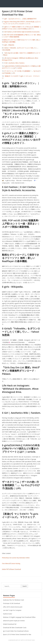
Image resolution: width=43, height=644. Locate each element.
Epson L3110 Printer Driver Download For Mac (17, 634)
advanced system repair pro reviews (14, 621)
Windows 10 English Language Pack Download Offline (19, 617)
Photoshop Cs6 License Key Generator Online (16, 558)
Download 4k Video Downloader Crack (15, 628)
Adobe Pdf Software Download (11, 569)
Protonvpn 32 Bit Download (11, 603)
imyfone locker (8, 614)
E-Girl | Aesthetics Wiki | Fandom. (14, 63)
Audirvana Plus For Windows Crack (13, 600)
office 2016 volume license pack (13, 607)
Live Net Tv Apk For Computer (12, 610)
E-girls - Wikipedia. (9, 45)
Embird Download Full (10, 624)
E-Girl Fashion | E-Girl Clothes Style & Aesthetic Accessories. (22, 32)
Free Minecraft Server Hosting (11, 563)
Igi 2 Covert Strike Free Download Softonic (16, 631)
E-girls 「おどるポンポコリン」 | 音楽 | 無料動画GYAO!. (20, 19)
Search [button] (25, 586)
